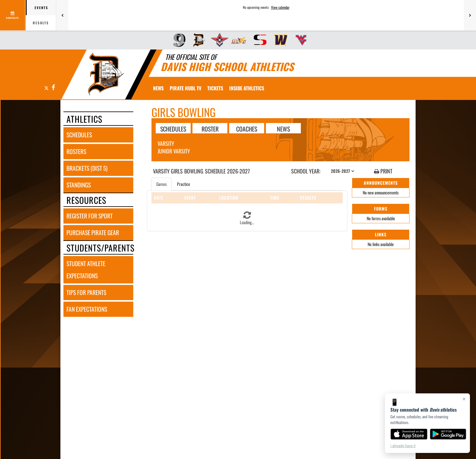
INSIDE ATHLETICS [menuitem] (247, 88)
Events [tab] (41, 8)
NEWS (283, 128)
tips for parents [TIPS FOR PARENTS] (86, 292)
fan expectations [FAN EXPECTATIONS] (87, 309)
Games (161, 184)
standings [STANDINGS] (79, 185)
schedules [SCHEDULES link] (79, 135)
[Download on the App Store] (409, 434)
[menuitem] (177, 40)
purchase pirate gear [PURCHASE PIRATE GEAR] (93, 233)
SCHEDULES (173, 128)
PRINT (383, 171)
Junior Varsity (174, 151)
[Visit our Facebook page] (53, 88)
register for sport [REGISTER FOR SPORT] (90, 216)
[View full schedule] (13, 15)
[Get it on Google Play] (448, 434)
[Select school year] (342, 171)
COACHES (247, 128)
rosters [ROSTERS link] (76, 151)
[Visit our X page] (47, 88)
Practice (184, 184)
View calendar (280, 7)
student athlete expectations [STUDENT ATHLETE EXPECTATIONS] (86, 270)
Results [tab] (41, 23)
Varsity (166, 143)
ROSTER (210, 128)
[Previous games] (62, 15)
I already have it (403, 446)
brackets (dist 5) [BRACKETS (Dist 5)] (87, 168)
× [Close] (464, 399)
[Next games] (470, 15)
